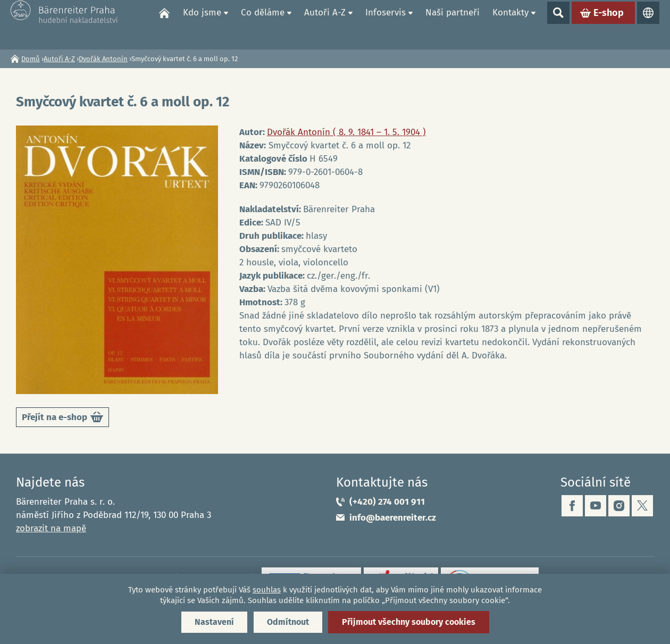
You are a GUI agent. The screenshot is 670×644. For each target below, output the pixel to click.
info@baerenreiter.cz (393, 518)
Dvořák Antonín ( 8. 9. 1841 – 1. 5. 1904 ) (346, 132)
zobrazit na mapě (51, 528)
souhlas (267, 590)
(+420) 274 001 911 (387, 502)
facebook (572, 506)
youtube (596, 506)
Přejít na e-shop (62, 419)
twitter (642, 506)
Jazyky (648, 24)
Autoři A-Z (325, 24)
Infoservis (386, 24)
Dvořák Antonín (103, 59)
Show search (558, 24)
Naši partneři (453, 24)
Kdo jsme (202, 24)
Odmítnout (288, 622)
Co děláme (263, 24)
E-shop (609, 24)
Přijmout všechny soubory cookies (409, 622)
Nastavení (214, 622)
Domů (164, 24)
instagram (619, 506)
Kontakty (510, 24)
